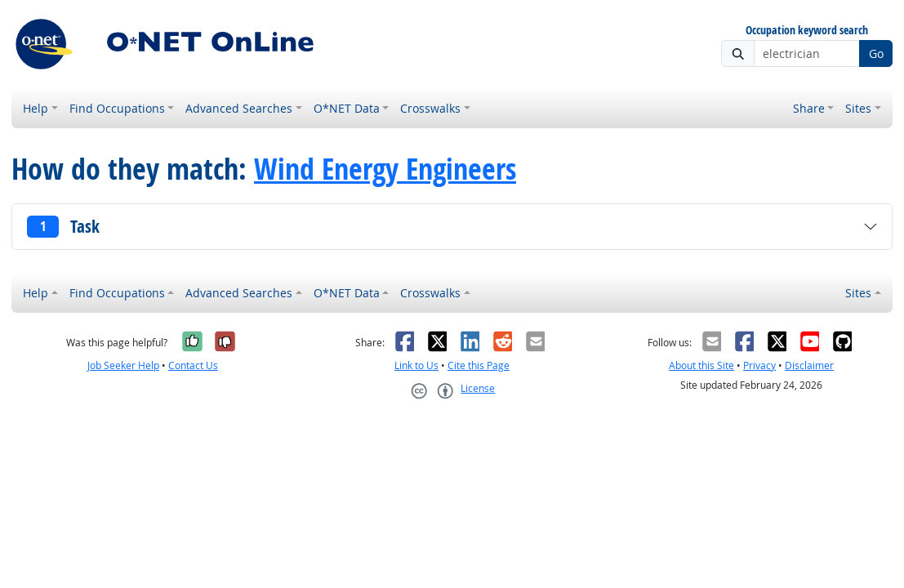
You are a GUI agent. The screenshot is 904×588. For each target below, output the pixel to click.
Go (876, 53)
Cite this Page (479, 365)
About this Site (701, 365)
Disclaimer (809, 365)
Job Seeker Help (123, 365)
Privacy (759, 365)
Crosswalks (430, 108)
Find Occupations (117, 108)
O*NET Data (347, 108)
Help (36, 108)
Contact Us (193, 365)
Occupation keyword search (807, 31)
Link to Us (416, 365)
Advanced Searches (239, 108)
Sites (858, 108)
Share (809, 108)
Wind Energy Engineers (385, 169)
